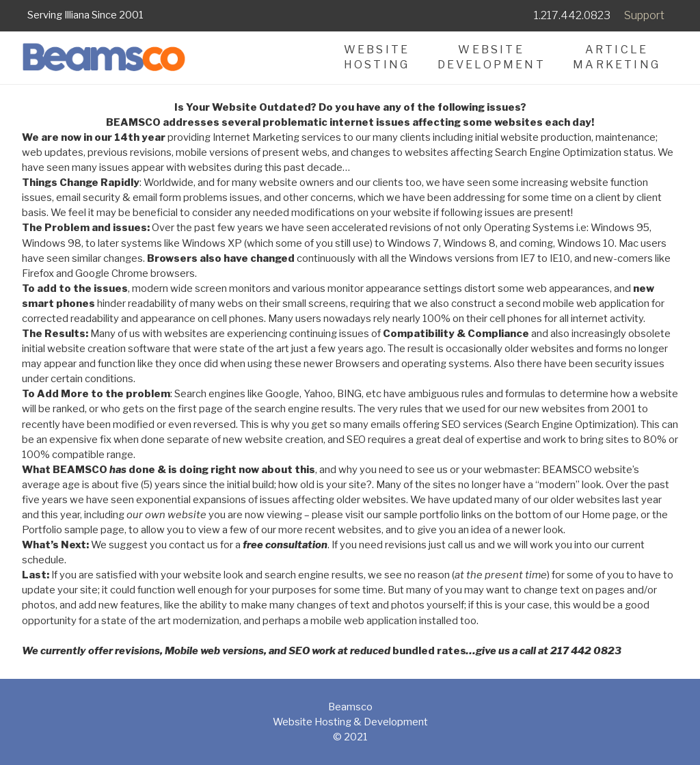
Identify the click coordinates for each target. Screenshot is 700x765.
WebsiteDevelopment (492, 57)
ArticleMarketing (617, 57)
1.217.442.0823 (572, 15)
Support (644, 15)
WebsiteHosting (377, 57)
